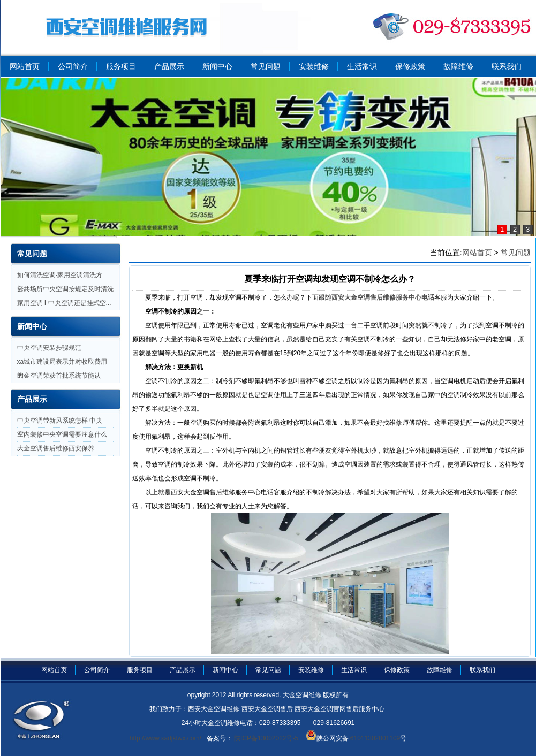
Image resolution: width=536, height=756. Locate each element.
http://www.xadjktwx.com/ (165, 738)
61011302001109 (375, 738)
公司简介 (73, 66)
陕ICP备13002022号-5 (265, 738)
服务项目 (121, 66)
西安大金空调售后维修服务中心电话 (383, 297)
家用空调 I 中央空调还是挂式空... (64, 303)
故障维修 (458, 66)
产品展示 (169, 66)
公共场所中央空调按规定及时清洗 (65, 289)
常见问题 (266, 66)
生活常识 (362, 66)
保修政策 (410, 66)
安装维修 (314, 66)
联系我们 (507, 66)
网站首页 (25, 66)
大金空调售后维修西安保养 (56, 448)
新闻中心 (217, 66)
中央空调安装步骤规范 (49, 348)
